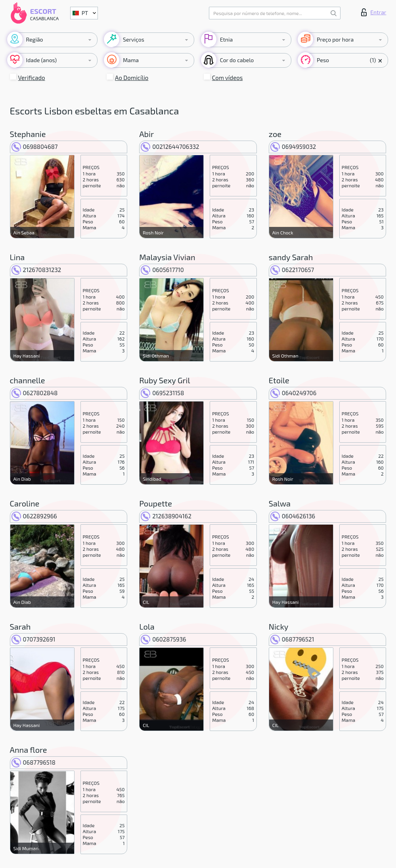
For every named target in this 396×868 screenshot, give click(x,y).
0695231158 (162, 393)
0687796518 (33, 762)
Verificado (32, 78)
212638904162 (166, 516)
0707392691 (33, 639)
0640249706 (293, 393)
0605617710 (162, 270)
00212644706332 (170, 147)
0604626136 (293, 516)
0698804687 (35, 147)
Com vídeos (228, 78)
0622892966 (34, 516)
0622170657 (292, 270)
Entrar (374, 12)
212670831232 (36, 270)
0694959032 (293, 147)
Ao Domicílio (132, 78)
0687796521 (292, 639)
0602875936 (163, 639)
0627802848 (35, 393)
